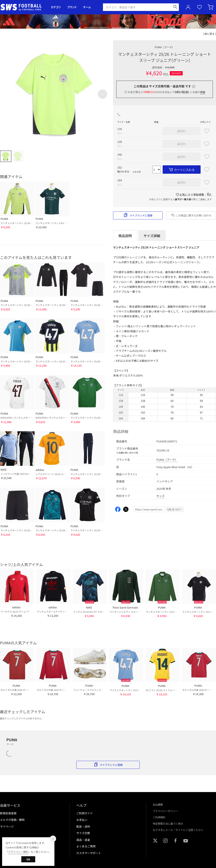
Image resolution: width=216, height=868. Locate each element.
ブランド (72, 7)
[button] (103, 94)
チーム (87, 7)
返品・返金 (83, 840)
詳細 (202, 92)
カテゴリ (56, 7)
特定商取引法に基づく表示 (168, 823)
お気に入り (200, 7)
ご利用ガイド (85, 813)
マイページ (7, 826)
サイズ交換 (83, 833)
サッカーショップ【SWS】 (22, 7)
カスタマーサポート (89, 853)
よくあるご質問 (86, 846)
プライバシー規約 (18, 852)
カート (211, 7)
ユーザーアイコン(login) (188, 7)
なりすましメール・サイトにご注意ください (178, 830)
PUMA (164, 47)
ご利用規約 (159, 817)
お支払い (82, 820)
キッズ (161, 496)
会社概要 (158, 805)
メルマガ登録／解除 (12, 820)
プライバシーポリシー (165, 811)
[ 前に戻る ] (210, 34)
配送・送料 (83, 826)
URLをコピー (175, 509)
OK (28, 859)
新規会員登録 (8, 813)
